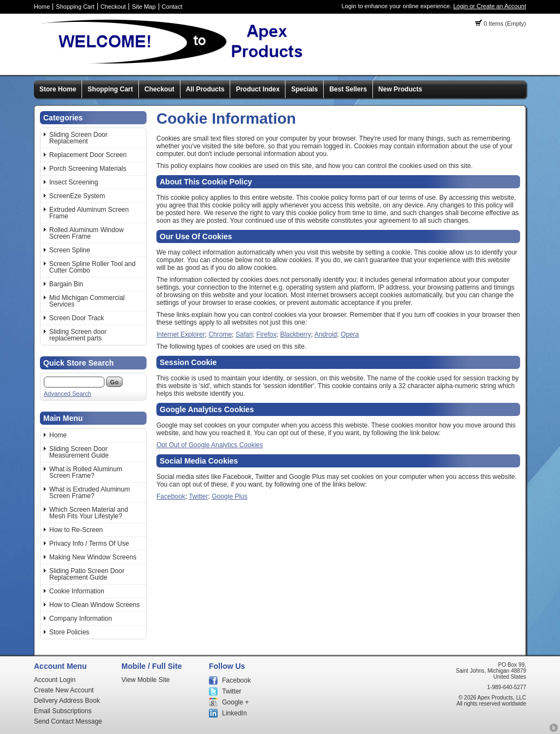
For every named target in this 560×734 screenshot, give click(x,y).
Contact (172, 7)
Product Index (258, 89)
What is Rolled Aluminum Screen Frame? (86, 472)
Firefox (267, 334)
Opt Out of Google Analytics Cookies (210, 445)
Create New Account (64, 690)
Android (326, 334)
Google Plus (229, 496)
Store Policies (69, 632)
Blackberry (296, 334)
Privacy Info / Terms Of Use (89, 544)
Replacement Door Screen (88, 155)
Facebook (171, 496)
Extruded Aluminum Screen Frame (89, 213)
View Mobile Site (146, 680)
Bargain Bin (66, 284)
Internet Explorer (181, 334)
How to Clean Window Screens (94, 605)
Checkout (113, 7)
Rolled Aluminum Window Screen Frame (86, 233)
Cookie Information (77, 591)
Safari (244, 334)
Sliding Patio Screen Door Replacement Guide (87, 574)
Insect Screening (74, 182)
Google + (235, 702)
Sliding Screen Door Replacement (78, 138)
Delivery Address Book (67, 701)
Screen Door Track (77, 318)
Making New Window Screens (93, 557)
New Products (400, 89)
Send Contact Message (68, 721)
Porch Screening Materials (88, 169)
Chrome (220, 334)
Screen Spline (70, 250)
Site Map (144, 7)
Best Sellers (348, 89)
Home (42, 7)
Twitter (198, 496)
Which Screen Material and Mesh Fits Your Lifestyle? (89, 513)
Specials (304, 89)
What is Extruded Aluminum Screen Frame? (89, 493)
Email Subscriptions (63, 711)
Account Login (55, 680)
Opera (350, 334)
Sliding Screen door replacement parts (78, 335)
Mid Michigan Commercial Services (87, 301)
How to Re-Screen (76, 530)
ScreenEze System (77, 196)
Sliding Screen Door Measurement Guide (79, 452)
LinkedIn (234, 713)
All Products (205, 89)
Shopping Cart (75, 7)
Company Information (81, 619)
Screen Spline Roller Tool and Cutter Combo (92, 267)
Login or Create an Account (490, 6)
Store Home (58, 89)
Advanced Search (68, 394)
